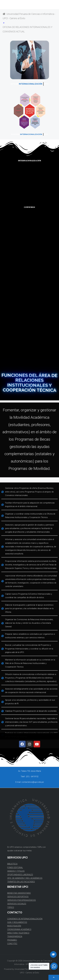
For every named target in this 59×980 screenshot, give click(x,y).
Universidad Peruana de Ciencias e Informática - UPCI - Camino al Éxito (29, 16)
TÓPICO (11, 907)
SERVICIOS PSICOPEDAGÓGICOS (22, 900)
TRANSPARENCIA (15, 936)
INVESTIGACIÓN (14, 926)
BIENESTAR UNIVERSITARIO (19, 893)
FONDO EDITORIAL (15, 868)
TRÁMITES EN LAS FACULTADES (21, 882)
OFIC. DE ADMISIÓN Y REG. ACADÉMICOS (25, 878)
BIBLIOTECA (12, 864)
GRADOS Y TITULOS (16, 871)
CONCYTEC (12, 944)
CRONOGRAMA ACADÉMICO (19, 929)
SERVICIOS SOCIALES (17, 904)
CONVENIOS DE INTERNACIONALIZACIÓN (25, 919)
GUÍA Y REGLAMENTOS (17, 922)
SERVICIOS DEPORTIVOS (18, 897)
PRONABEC (12, 940)
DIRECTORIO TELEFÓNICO (18, 933)
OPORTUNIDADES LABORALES (20, 875)
